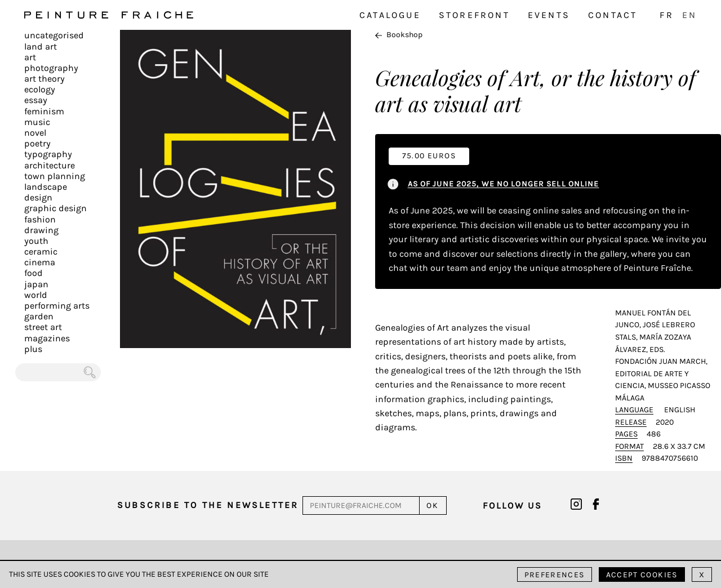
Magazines (47, 338)
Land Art (41, 46)
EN (689, 15)
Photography (51, 68)
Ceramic (41, 251)
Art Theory (44, 79)
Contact (613, 15)
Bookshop (399, 35)
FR (666, 15)
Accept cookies (642, 575)
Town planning (55, 176)
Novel (35, 133)
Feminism (44, 111)
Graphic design (55, 208)
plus (33, 349)
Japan (36, 284)
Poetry (37, 143)
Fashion (40, 219)
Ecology (40, 89)
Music (37, 122)
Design (38, 197)
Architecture (50, 165)
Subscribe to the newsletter (208, 505)
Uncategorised (54, 35)
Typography (48, 154)
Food (34, 273)
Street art (43, 327)
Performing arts (57, 306)
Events (549, 15)
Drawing (41, 230)
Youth (36, 241)
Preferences (555, 575)
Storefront (474, 15)
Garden (39, 316)
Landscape (46, 187)
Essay (36, 100)
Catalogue (390, 15)
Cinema (40, 262)
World (36, 295)
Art (30, 57)
